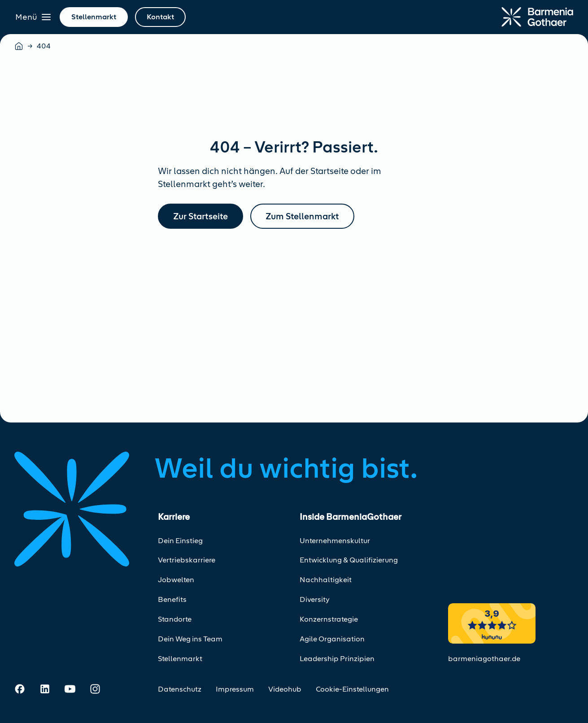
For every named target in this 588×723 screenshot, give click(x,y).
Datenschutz (180, 689)
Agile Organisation (332, 639)
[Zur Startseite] (537, 17)
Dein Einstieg (180, 541)
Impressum (235, 689)
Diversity (315, 599)
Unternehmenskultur (335, 541)
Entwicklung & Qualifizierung (349, 560)
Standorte (175, 619)
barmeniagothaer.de (484, 659)
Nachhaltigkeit (326, 580)
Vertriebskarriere (187, 560)
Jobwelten (176, 580)
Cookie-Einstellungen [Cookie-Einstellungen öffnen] (352, 689)
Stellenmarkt (180, 659)
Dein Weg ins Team (190, 639)
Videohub (285, 689)
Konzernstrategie (329, 619)
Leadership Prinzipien (337, 659)
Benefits (172, 599)
